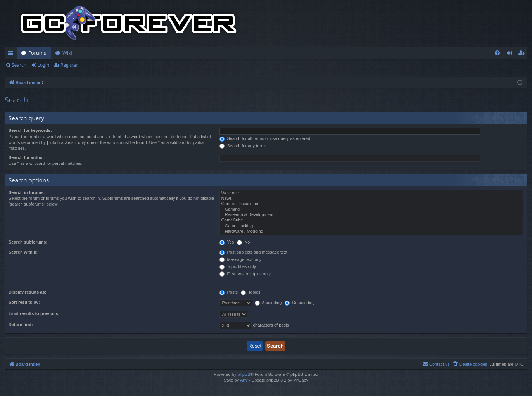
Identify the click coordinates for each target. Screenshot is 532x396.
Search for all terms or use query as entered (265, 138)
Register (69, 65)
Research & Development (371, 215)
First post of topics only (245, 274)
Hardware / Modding (371, 232)
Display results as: (27, 292)
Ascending (268, 303)
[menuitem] (497, 53)
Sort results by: (24, 302)
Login (43, 65)
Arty (244, 380)
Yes (227, 242)
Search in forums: (27, 192)
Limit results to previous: (34, 313)
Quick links (12, 54)
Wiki (67, 53)
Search (19, 65)
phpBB (244, 374)
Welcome (371, 193)
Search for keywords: (30, 130)
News (371, 199)
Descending (300, 303)
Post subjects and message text (253, 252)
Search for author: (27, 157)
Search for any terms (243, 146)
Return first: (21, 325)
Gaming (371, 209)
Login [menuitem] (511, 54)
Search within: (23, 252)
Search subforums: (28, 242)
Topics (250, 292)
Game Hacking (371, 226)
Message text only (240, 259)
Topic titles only (237, 266)
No (243, 242)
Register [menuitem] (523, 54)
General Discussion (371, 204)
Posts (229, 292)
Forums (37, 53)
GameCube (371, 220)
